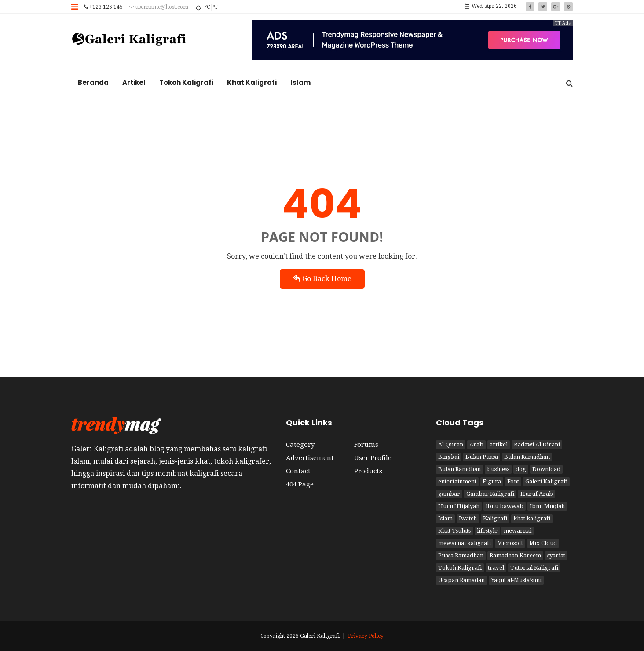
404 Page (300, 484)
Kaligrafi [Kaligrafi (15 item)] (495, 518)
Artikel (134, 82)
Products (368, 471)
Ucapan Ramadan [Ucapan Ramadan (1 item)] (461, 580)
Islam (300, 82)
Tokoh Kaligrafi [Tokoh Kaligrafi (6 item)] (460, 568)
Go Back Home (322, 279)
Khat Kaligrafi (252, 82)
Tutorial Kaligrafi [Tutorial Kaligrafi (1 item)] (534, 568)
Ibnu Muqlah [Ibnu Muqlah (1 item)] (547, 506)
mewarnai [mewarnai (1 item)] (518, 531)
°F (216, 7)
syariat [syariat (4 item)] (556, 555)
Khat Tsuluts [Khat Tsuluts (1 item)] (454, 531)
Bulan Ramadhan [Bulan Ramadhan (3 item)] (527, 457)
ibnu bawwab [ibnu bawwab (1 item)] (505, 506)
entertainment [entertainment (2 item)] (457, 481)
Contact (298, 471)
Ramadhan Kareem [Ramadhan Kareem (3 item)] (515, 555)
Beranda (93, 82)
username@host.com (159, 7)
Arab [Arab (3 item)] (476, 444)
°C (207, 7)
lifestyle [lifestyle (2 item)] (487, 531)
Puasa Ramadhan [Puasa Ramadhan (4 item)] (461, 555)
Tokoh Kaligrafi (186, 82)
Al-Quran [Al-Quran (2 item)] (451, 444)
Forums (366, 445)
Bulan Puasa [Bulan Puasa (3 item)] (482, 457)
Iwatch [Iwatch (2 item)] (468, 518)
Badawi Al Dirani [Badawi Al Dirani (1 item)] (537, 444)
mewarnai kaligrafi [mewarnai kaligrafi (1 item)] (465, 543)
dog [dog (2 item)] (521, 469)
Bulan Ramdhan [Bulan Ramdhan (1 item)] (459, 469)
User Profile (373, 458)
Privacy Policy (366, 636)
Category (300, 445)
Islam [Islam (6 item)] (445, 518)
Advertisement (310, 458)
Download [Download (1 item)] (546, 469)
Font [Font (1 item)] (513, 481)
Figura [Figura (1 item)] (492, 481)
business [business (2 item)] (498, 469)
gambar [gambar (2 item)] (449, 494)
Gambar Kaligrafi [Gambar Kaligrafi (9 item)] (490, 494)
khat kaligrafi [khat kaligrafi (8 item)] (532, 518)
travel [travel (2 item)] (496, 568)
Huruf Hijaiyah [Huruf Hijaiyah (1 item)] (459, 506)
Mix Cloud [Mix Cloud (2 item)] (543, 543)
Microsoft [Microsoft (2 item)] (510, 543)
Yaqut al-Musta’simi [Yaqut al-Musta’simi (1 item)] (516, 580)
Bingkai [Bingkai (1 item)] (449, 457)
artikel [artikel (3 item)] (499, 444)
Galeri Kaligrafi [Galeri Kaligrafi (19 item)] (546, 481)
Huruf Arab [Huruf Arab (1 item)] (537, 494)
